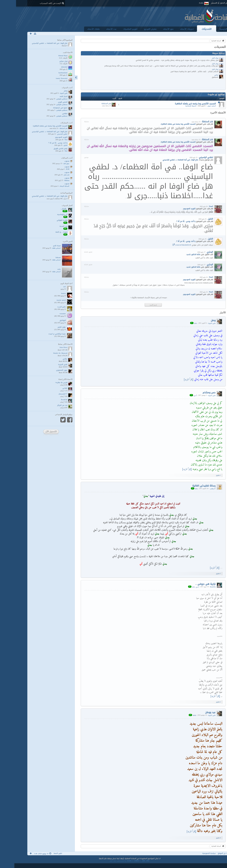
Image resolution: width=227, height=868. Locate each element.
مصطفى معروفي (46, 99)
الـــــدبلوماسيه (46, 214)
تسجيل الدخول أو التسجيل (205, 3)
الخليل (194, 219)
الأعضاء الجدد (52, 52)
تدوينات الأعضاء (171, 29)
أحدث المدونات (51, 88)
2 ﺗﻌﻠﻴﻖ (202, 702)
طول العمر (46, 327)
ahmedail (48, 67)
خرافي (200, 75)
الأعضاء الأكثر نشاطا (49, 344)
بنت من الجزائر (46, 405)
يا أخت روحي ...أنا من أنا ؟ (170, 221)
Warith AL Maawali (44, 353)
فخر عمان (51, 175)
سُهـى (49, 388)
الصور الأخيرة (52, 241)
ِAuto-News (48, 347)
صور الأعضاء (152, 29)
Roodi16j (197, 587)
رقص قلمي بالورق (44, 149)
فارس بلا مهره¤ (45, 383)
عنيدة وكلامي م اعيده (41, 334)
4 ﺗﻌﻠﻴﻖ (202, 838)
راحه (43, 269)
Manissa (51, 180)
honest (48, 293)
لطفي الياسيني (190, 157)
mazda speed (45, 300)
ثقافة (178, 715)
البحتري (194, 252)
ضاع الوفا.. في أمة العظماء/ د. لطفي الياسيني (34, 43)
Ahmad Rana (47, 56)
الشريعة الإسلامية (175, 106)
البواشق (47, 320)
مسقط (42, 257)
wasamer (47, 314)
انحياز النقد (47, 96)
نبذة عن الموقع (208, 853)
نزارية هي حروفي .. (189, 584)
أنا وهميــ (197, 489)
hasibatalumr (47, 73)
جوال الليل (199, 58)
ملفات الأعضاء (77, 29)
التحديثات (191, 29)
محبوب (51, 161)
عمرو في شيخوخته (44, 108)
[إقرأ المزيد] (172, 379)
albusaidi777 (47, 394)
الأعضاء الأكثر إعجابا (49, 379)
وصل (197, 320)
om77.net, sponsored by (113, 861)
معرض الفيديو (134, 29)
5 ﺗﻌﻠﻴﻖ (202, 574)
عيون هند (50, 164)
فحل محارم (47, 61)
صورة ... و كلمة (45, 232)
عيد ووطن (194, 712)
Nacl (195, 206)
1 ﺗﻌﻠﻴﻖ (202, 475)
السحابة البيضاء (48, 186)
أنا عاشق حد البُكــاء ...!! (26, 866)
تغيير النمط (42, 853)
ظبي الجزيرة (196, 323)
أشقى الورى (47, 102)
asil (48, 287)
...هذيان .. (48, 209)
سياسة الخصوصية (193, 853)
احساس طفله (40, 248)
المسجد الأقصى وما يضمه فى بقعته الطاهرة (179, 104)
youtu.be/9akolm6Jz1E (167, 245)
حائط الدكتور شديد (177, 254)
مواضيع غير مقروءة (200, 94)
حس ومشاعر (193, 392)
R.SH (52, 169)
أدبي (179, 395)
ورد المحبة (47, 226)
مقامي (49, 114)
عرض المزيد (137, 305)
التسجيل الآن (35, 431)
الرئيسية (207, 29)
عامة (180, 323)
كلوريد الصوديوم (173, 209)
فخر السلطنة (90, 103)
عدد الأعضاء (95, 29)
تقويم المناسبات (114, 29)
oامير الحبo (45, 307)
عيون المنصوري (46, 370)
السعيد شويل (196, 106)
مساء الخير (41, 246)
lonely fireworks (46, 78)
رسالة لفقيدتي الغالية (188, 486)
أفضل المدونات (51, 205)
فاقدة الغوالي (46, 220)
